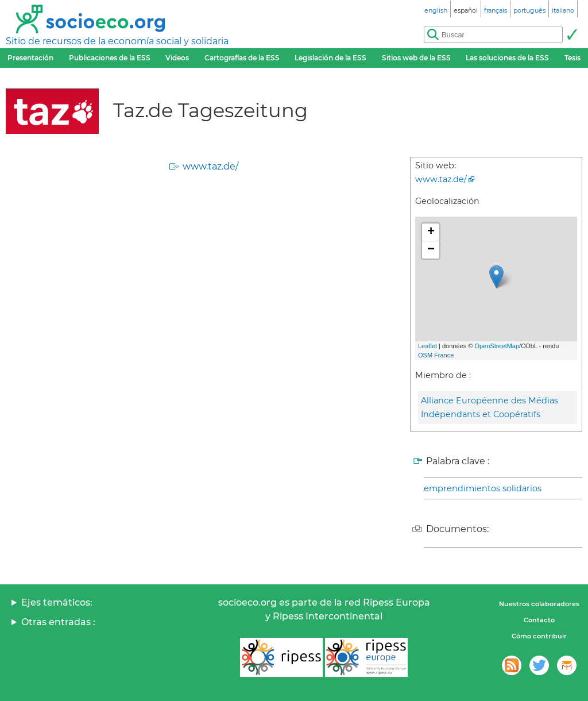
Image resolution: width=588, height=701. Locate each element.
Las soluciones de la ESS (507, 58)
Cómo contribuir (539, 636)
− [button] (431, 250)
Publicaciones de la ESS (110, 58)
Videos (177, 58)
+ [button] (431, 232)
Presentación (30, 58)
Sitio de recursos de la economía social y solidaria (117, 41)
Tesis (572, 58)
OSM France (436, 355)
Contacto (539, 620)
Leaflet (428, 346)
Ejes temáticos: (57, 602)
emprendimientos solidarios (483, 488)
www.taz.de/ (210, 166)
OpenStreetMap (497, 346)
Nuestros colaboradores (539, 604)
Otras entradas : (58, 622)
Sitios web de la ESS (416, 58)
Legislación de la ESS (330, 58)
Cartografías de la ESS (242, 58)
